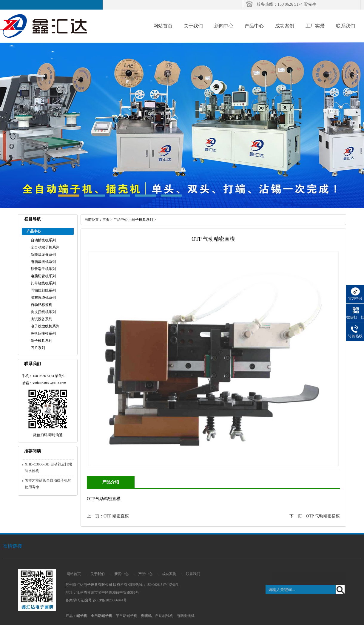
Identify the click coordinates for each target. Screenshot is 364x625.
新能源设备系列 (43, 255)
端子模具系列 (41, 341)
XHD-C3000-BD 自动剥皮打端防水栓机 (48, 468)
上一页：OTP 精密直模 (108, 516)
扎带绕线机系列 (43, 283)
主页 (106, 220)
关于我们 (193, 26)
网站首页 (163, 26)
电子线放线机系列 (45, 326)
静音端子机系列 (43, 269)
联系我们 (346, 26)
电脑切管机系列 (43, 276)
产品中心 (254, 26)
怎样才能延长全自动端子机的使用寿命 (48, 484)
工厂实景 (315, 26)
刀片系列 (38, 348)
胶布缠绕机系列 (43, 298)
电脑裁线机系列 (43, 262)
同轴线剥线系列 (43, 290)
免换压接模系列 (43, 333)
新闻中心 (224, 26)
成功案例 (285, 26)
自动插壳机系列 (43, 240)
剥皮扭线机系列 (43, 312)
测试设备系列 (41, 319)
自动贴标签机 (41, 305)
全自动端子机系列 (45, 247)
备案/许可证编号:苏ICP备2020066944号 (96, 600)
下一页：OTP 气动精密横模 (315, 516)
